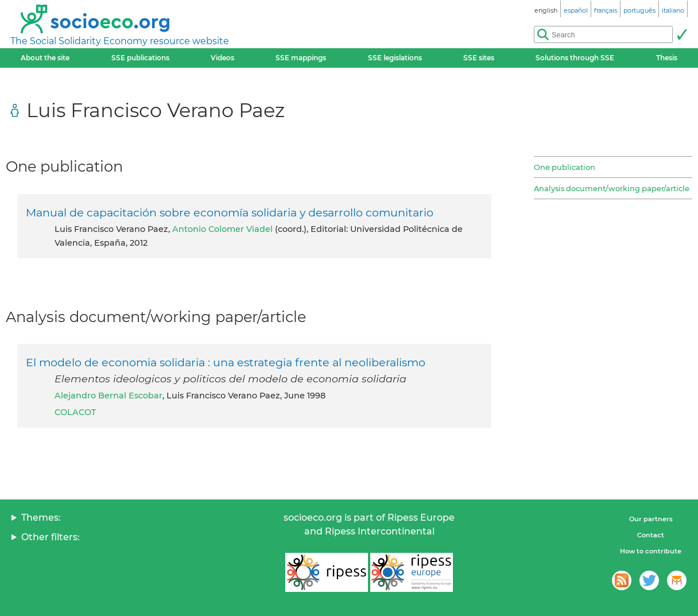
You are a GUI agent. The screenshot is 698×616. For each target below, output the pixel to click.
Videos (222, 58)
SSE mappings (301, 58)
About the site (45, 58)
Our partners (651, 519)
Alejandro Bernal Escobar (108, 396)
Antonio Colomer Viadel (222, 229)
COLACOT (75, 412)
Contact (651, 535)
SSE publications (140, 58)
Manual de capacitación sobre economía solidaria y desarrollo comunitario (230, 212)
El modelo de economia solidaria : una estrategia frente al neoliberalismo (226, 362)
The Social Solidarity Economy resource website (120, 41)
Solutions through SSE (575, 58)
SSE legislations (395, 58)
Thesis (667, 58)
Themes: (41, 518)
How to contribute (651, 551)
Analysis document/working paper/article (612, 188)
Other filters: (51, 537)
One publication (565, 167)
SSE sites (479, 58)
